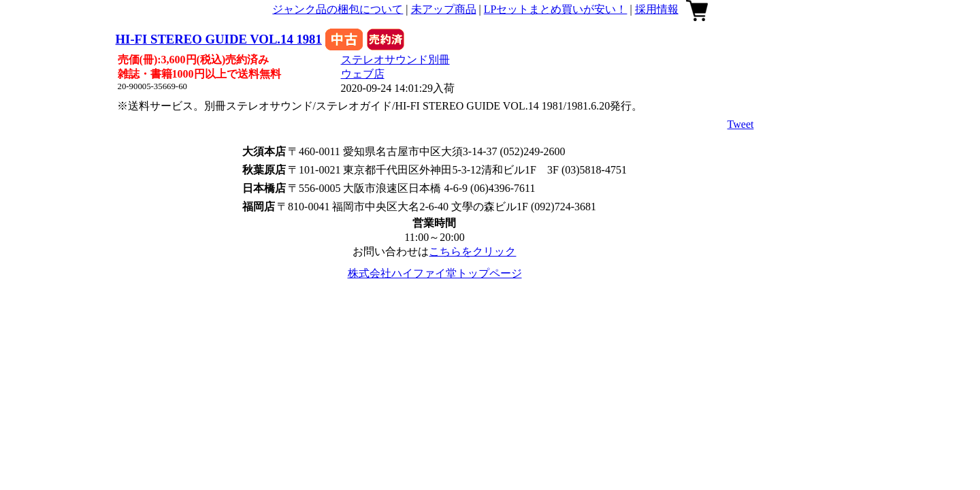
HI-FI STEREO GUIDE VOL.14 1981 (219, 39)
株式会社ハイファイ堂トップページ (435, 273)
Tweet (741, 124)
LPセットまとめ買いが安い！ (556, 9)
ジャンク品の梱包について (338, 9)
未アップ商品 (444, 9)
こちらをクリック (472, 251)
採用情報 (657, 9)
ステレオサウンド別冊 (395, 60)
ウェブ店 (363, 74)
